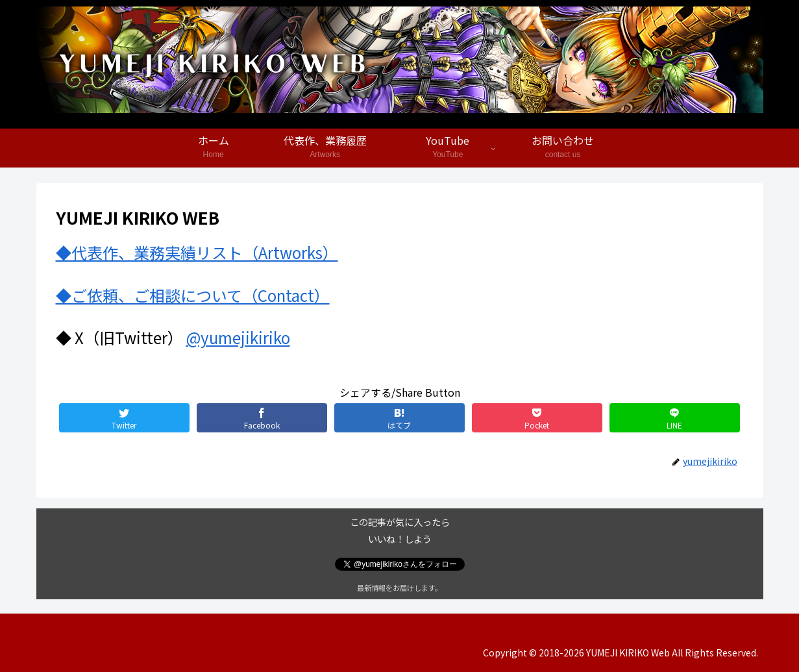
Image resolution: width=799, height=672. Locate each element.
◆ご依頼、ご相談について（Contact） (193, 295)
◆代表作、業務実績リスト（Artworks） (197, 252)
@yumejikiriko (238, 337)
